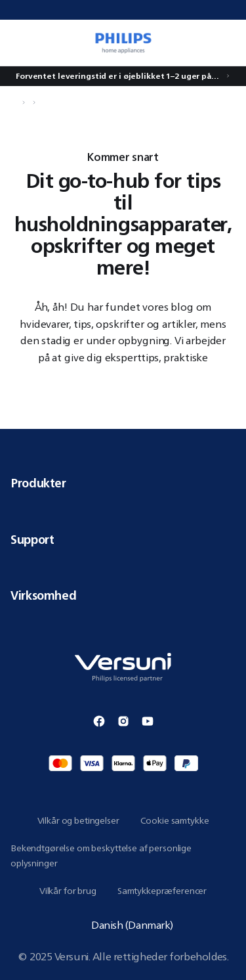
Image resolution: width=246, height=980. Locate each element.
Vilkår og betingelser (78, 820)
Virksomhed (123, 595)
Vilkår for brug (68, 891)
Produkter (123, 483)
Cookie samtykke (175, 820)
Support (123, 539)
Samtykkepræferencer (162, 891)
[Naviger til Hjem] (14, 102)
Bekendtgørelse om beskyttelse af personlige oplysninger (101, 856)
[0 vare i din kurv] (229, 43)
